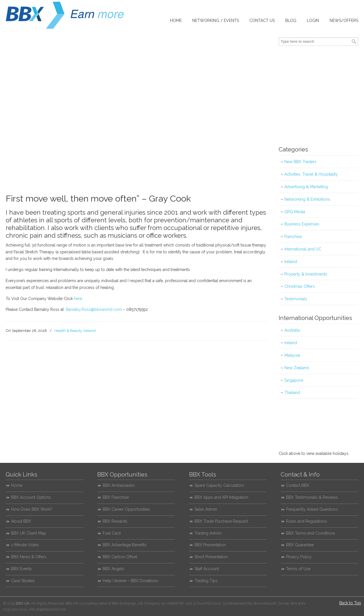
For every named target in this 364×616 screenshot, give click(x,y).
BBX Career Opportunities (126, 509)
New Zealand (297, 368)
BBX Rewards (115, 521)
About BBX (21, 521)
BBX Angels (113, 569)
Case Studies (23, 581)
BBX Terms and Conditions (311, 533)
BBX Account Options (31, 497)
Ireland (90, 330)
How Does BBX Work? (32, 509)
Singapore (294, 380)
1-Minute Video (25, 545)
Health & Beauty (68, 330)
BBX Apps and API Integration (221, 497)
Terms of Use (298, 569)
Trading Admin (208, 533)
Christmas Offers (300, 286)
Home (17, 485)
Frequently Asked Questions (312, 509)
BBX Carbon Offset (120, 557)
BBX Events (21, 569)
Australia (292, 330)
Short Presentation (211, 557)
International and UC (303, 249)
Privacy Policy (299, 557)
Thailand (292, 393)
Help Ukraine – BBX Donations (130, 581)
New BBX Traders (300, 162)
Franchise (293, 237)
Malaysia (292, 355)
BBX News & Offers (29, 557)
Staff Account (207, 569)
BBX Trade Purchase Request (221, 521)
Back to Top (350, 603)
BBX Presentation (210, 545)
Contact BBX (298, 485)
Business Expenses (302, 224)
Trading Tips (206, 581)
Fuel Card (112, 533)
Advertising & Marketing (306, 187)
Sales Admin (206, 509)
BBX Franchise (116, 497)
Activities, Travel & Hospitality (311, 174)
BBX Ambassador (119, 485)
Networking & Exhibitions (307, 199)
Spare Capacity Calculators (219, 485)
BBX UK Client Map (29, 533)
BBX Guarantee (300, 545)
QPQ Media (295, 212)
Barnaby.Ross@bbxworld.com (94, 309)
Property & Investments (306, 274)
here (78, 299)
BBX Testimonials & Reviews (312, 497)
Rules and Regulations (307, 521)
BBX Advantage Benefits (125, 545)
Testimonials (296, 299)
